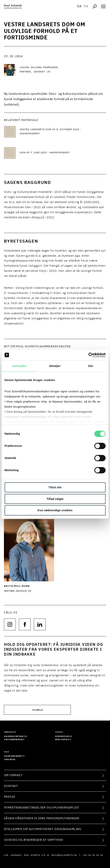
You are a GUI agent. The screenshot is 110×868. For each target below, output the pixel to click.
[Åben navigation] (103, 6)
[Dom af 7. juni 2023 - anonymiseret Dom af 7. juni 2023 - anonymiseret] (51, 153)
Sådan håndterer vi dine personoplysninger (42, 818)
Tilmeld (37, 710)
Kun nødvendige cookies (55, 510)
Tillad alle (55, 487)
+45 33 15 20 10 (93, 855)
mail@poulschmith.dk (64, 855)
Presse (10, 797)
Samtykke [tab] (19, 366)
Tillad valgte (55, 499)
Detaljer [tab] (55, 366)
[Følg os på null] (10, 624)
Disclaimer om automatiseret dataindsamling (43, 829)
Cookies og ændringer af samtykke (34, 840)
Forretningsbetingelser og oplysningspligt (42, 808)
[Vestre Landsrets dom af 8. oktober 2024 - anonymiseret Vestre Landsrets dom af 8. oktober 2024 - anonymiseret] (51, 132)
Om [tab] (91, 366)
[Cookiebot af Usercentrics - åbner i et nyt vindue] (88, 355)
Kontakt (11, 786)
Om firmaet (13, 775)
